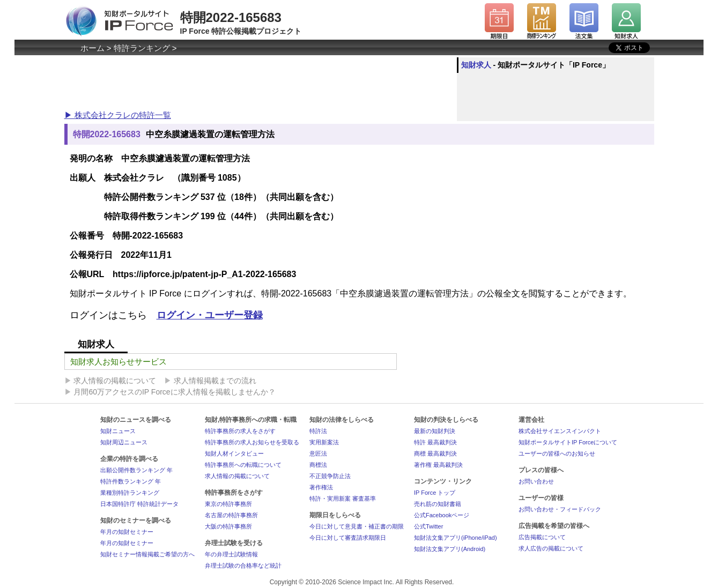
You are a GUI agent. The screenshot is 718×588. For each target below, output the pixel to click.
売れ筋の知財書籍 (438, 504)
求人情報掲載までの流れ (215, 381)
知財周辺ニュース (124, 442)
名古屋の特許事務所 (231, 515)
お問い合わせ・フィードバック (560, 509)
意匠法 (318, 453)
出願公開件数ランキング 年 (136, 470)
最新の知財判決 (435, 431)
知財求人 (476, 65)
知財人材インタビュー (234, 453)
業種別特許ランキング (130, 493)
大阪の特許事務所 (228, 526)
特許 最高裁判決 (435, 442)
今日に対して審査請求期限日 (348, 538)
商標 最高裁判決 (435, 453)
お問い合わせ (536, 481)
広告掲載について (542, 537)
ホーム (92, 48)
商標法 (318, 465)
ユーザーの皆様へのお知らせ (557, 453)
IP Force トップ (435, 493)
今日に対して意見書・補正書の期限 (357, 526)
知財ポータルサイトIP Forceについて (568, 442)
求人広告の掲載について (551, 548)
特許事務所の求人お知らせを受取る (252, 442)
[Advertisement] (260, 81)
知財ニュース (118, 431)
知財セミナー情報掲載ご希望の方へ (147, 554)
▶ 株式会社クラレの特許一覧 (118, 115)
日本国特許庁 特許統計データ (139, 504)
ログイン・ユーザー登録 (210, 315)
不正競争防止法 (330, 476)
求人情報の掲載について (115, 381)
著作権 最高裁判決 (438, 465)
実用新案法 (324, 442)
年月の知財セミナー (127, 532)
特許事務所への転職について (243, 465)
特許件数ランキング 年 (131, 481)
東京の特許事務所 (228, 504)
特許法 (318, 431)
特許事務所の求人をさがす (240, 431)
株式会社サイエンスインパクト (560, 431)
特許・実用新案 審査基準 (343, 498)
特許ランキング (142, 48)
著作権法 (321, 487)
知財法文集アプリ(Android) (450, 549)
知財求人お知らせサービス (119, 362)
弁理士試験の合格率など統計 (243, 565)
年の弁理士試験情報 (231, 554)
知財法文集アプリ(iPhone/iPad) (456, 538)
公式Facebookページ (442, 515)
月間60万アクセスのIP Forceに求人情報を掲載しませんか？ (174, 392)
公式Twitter (428, 526)
